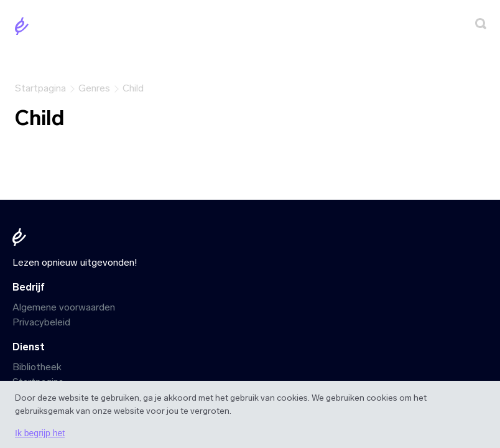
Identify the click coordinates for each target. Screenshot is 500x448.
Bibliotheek (37, 367)
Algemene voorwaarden (64, 307)
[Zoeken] (481, 26)
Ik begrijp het (40, 433)
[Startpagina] (24, 28)
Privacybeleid (41, 322)
